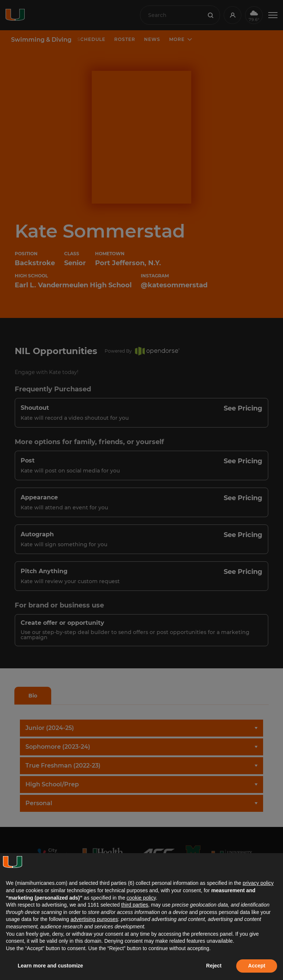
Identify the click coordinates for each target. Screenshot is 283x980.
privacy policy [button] (258, 883)
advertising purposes (94, 919)
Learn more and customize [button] (50, 966)
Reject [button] (214, 966)
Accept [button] (257, 966)
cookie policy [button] (141, 898)
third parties (135, 905)
